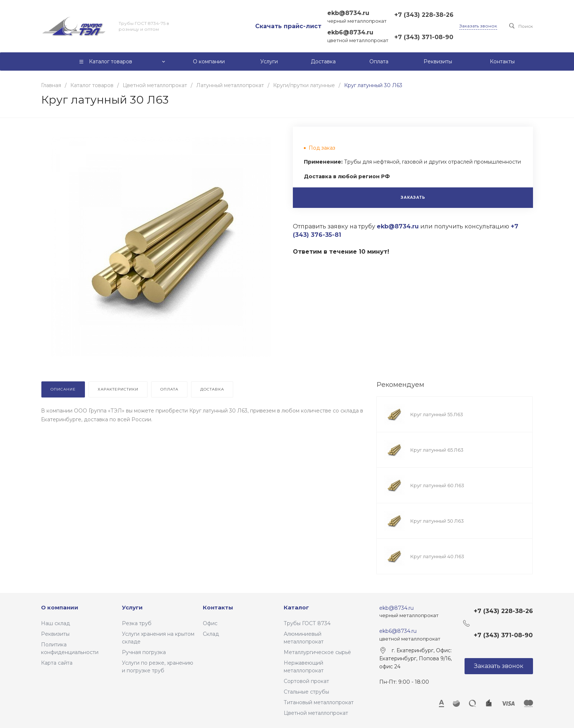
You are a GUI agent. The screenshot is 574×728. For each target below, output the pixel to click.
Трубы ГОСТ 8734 (307, 623)
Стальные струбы (306, 692)
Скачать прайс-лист (288, 26)
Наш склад (55, 623)
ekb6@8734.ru (350, 32)
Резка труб (137, 623)
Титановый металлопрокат (319, 702)
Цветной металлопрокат (316, 713)
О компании (60, 607)
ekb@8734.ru (348, 13)
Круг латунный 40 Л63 (437, 556)
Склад (211, 634)
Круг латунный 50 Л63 (437, 521)
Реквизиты (55, 634)
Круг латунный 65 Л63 (437, 450)
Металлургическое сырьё (317, 652)
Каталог (296, 607)
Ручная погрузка (144, 652)
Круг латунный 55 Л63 (437, 414)
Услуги (132, 607)
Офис (210, 623)
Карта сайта (57, 663)
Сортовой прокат (306, 681)
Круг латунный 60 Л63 (437, 485)
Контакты (218, 607)
